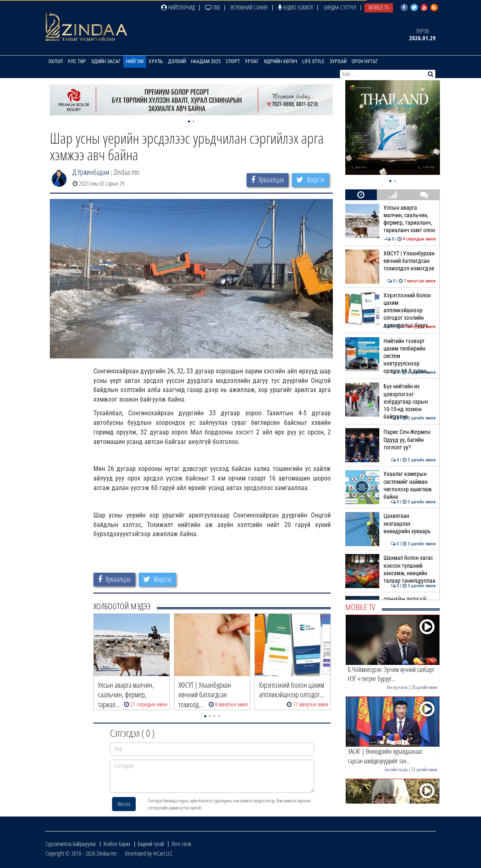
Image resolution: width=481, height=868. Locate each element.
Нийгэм (135, 61)
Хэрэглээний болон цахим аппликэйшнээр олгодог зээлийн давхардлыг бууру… (390, 310)
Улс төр (77, 61)
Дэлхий (177, 61)
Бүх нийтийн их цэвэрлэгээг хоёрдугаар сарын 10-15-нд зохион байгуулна (390, 401)
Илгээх (124, 804)
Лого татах (181, 844)
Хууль (156, 61)
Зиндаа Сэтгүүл (340, 7)
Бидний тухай (151, 844)
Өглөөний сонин (249, 7)
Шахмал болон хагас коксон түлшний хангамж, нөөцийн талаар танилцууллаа (390, 569)
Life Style (313, 61)
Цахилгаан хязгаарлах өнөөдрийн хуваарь (390, 523)
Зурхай (338, 61)
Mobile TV (379, 7)
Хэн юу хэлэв (397, 687)
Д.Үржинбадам (91, 172)
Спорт (233, 61)
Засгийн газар (396, 769)
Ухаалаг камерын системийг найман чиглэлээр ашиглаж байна (390, 485)
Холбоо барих (117, 844)
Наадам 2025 (206, 61)
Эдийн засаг (106, 61)
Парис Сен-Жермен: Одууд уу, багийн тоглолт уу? (390, 440)
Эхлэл (55, 61)
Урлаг (252, 61)
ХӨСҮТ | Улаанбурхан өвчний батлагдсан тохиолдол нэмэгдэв (390, 261)
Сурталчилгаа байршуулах (71, 844)
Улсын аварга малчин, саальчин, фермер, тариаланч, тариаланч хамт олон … (390, 223)
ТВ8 (212, 7)
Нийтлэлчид (178, 7)
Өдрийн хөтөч (281, 61)
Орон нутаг (365, 61)
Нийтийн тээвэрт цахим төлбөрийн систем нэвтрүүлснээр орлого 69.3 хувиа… (390, 356)
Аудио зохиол (295, 7)
